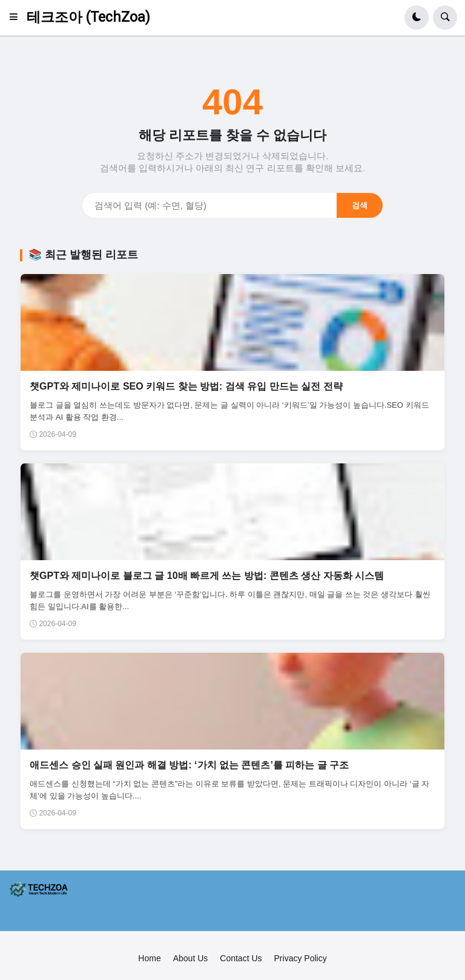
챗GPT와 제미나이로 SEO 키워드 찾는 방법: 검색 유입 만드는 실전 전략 (186, 386)
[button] (17, 18)
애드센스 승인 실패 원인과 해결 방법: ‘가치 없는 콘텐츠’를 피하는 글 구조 (189, 765)
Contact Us (241, 958)
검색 (360, 205)
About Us (191, 958)
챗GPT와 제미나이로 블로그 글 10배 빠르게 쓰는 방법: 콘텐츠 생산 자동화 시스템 (207, 576)
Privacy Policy (301, 958)
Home (149, 958)
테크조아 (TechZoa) (88, 17)
